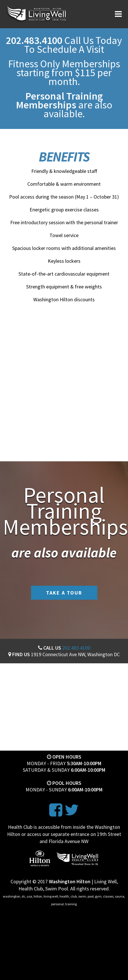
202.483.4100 (76, 648)
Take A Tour (64, 593)
